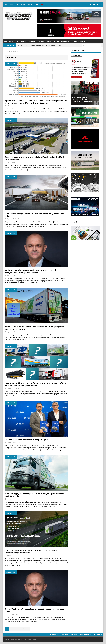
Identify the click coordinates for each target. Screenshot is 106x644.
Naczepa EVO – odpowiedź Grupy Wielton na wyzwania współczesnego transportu (31, 551)
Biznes (49, 41)
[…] (21, 113)
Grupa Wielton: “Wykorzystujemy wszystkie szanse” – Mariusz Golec (35, 610)
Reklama (23, 4)
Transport (32, 41)
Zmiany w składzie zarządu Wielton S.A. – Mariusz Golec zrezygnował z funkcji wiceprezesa (32, 271)
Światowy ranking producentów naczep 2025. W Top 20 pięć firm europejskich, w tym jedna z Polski (36, 384)
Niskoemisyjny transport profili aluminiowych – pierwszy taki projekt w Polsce (35, 495)
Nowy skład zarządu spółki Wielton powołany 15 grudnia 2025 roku (35, 215)
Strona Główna (9, 41)
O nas (6, 4)
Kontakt (31, 4)
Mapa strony (55, 635)
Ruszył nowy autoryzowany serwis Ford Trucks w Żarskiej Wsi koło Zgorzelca (34, 158)
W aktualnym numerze (62, 41)
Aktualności (21, 41)
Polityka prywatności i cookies (91, 635)
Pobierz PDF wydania (78, 41)
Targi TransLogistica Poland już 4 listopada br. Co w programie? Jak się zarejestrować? (35, 328)
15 (24, 629)
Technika (41, 41)
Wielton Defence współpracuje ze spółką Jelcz (27, 440)
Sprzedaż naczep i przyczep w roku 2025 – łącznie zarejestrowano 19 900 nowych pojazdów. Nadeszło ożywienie (36, 102)
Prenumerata (14, 4)
